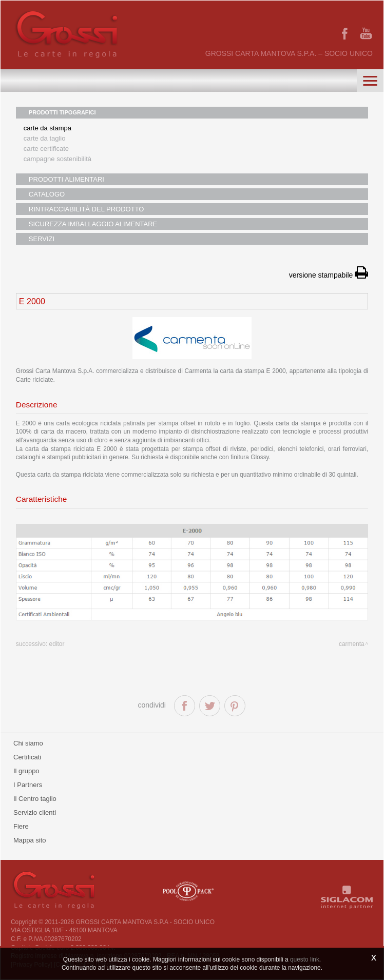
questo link (305, 959)
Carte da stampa (47, 128)
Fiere (21, 826)
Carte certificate (46, 149)
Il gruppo (26, 771)
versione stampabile (329, 275)
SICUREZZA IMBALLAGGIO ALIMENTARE (93, 224)
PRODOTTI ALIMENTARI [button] (66, 179)
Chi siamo (28, 743)
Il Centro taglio (35, 799)
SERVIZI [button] (42, 239)
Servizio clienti (35, 812)
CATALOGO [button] (47, 194)
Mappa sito (30, 840)
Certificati (27, 757)
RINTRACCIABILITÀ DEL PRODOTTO (87, 209)
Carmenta (352, 644)
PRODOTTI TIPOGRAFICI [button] (62, 112)
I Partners (28, 785)
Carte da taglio (45, 138)
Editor (57, 644)
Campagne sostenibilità (57, 159)
